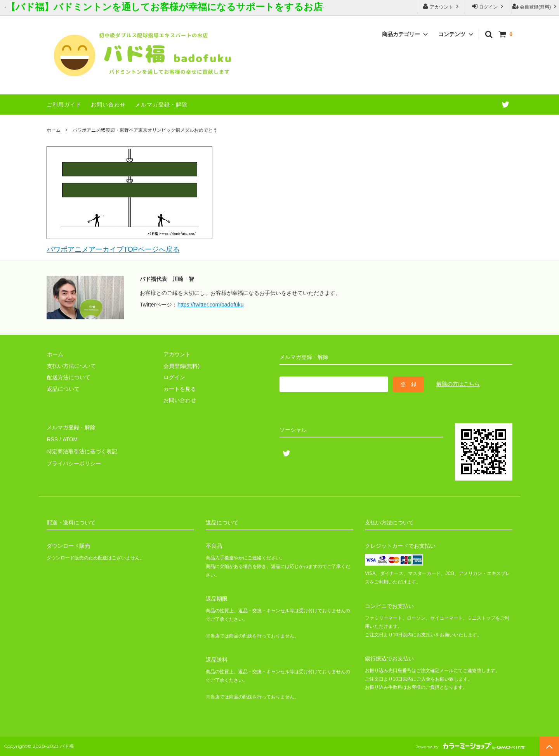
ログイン (489, 6)
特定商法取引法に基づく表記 (82, 450)
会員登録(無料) (536, 6)
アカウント (442, 6)
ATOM (70, 439)
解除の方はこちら (458, 384)
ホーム (54, 130)
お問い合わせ (108, 105)
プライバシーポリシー (74, 461)
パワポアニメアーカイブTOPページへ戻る (113, 249)
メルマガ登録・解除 (161, 105)
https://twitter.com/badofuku (210, 305)
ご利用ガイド (64, 105)
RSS (52, 439)
